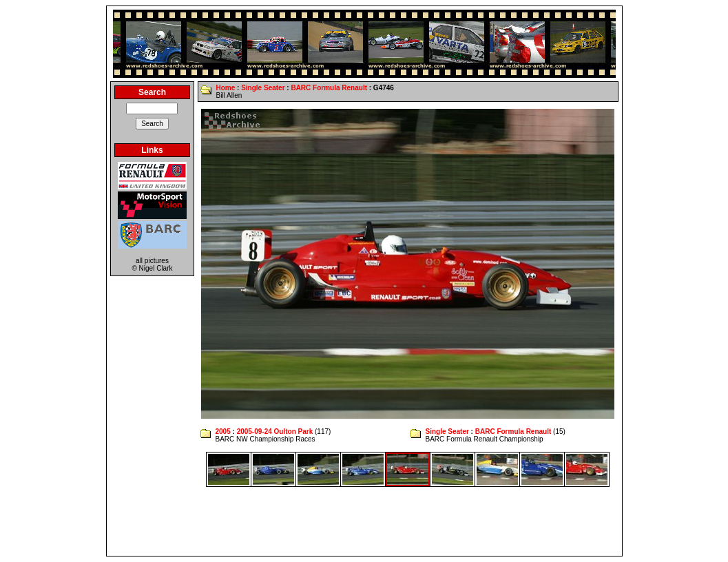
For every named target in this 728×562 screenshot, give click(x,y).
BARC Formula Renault (329, 88)
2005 (222, 431)
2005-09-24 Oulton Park (275, 431)
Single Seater (263, 88)
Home (225, 88)
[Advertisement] (364, 521)
